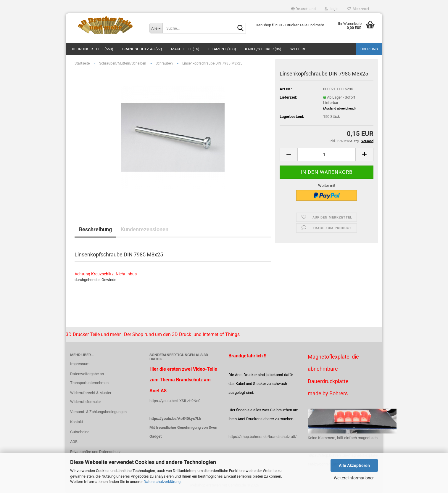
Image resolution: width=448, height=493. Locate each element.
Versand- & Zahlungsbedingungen (98, 412)
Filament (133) (222, 49)
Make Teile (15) (185, 49)
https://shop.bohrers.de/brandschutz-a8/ (262, 437)
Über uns (369, 49)
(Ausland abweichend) (339, 109)
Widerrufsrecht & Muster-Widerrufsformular (91, 397)
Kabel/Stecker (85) (263, 49)
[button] (303, 9)
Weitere (298, 49)
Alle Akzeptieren (354, 465)
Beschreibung (95, 229)
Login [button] (332, 9)
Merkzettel (358, 9)
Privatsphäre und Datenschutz (95, 452)
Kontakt (77, 422)
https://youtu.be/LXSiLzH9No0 (175, 401)
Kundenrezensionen (145, 229)
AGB (74, 442)
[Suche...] (156, 28)
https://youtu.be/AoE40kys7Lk (175, 419)
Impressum (80, 364)
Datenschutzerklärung (162, 482)
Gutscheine (80, 432)
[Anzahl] (327, 154)
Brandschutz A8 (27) (142, 49)
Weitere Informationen (354, 478)
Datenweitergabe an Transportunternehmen (89, 378)
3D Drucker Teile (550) (92, 49)
